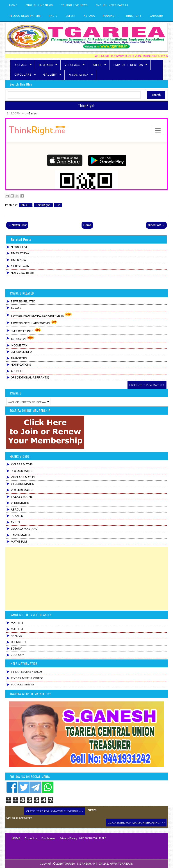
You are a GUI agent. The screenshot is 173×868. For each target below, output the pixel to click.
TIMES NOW (19, 260)
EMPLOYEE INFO (21, 352)
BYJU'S (15, 522)
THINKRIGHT (133, 16)
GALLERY (50, 75)
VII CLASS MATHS (22, 484)
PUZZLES (17, 516)
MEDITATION (79, 75)
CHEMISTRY (18, 642)
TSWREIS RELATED (23, 301)
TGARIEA (69, 864)
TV (58, 205)
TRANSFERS (19, 358)
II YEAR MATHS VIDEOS (27, 678)
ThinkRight (86, 106)
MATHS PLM (19, 542)
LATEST (71, 16)
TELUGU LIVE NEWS (74, 5)
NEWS (92, 810)
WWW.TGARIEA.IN (121, 864)
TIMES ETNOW (20, 253)
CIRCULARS (23, 75)
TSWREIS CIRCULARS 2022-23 (35, 322)
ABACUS (17, 509)
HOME (13, 5)
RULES (97, 65)
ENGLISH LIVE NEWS (39, 5)
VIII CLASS (73, 65)
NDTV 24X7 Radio (22, 273)
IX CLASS (46, 65)
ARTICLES (17, 371)
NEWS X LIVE (19, 247)
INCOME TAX (19, 345)
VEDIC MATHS (20, 503)
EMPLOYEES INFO (26, 330)
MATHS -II (17, 629)
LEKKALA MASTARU (24, 529)
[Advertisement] (86, 578)
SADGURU (156, 16)
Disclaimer (48, 838)
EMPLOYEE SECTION (128, 65)
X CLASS (21, 65)
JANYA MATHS (20, 535)
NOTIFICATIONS (21, 365)
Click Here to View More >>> (147, 385)
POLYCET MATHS (23, 684)
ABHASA (89, 16)
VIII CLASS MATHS (23, 477)
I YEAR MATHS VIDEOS (27, 672)
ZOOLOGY (17, 655)
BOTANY (16, 649)
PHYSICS (16, 636)
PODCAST (110, 16)
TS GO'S (16, 308)
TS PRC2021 (23, 338)
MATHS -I (17, 623)
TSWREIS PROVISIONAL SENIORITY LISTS (42, 315)
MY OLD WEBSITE (19, 818)
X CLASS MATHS (22, 464)
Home (87, 225)
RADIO (53, 16)
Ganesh (33, 113)
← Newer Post (17, 225)
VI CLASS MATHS (22, 490)
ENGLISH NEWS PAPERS (112, 5)
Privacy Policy (68, 838)
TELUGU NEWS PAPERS (25, 16)
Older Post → (156, 225)
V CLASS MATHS (22, 497)
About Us (31, 838)
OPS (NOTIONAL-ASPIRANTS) (30, 377)
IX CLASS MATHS (22, 471)
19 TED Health (20, 266)
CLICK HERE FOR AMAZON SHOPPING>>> (55, 811)
